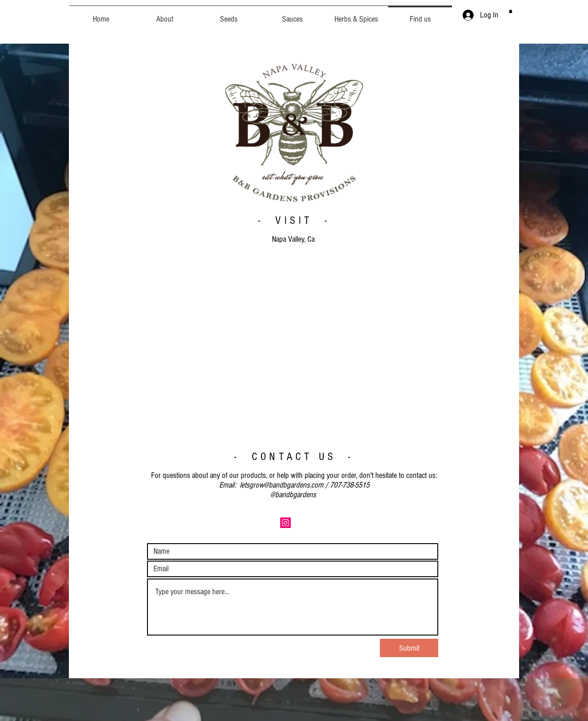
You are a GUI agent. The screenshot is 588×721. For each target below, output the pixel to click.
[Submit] (409, 648)
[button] (511, 11)
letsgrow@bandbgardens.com (282, 485)
